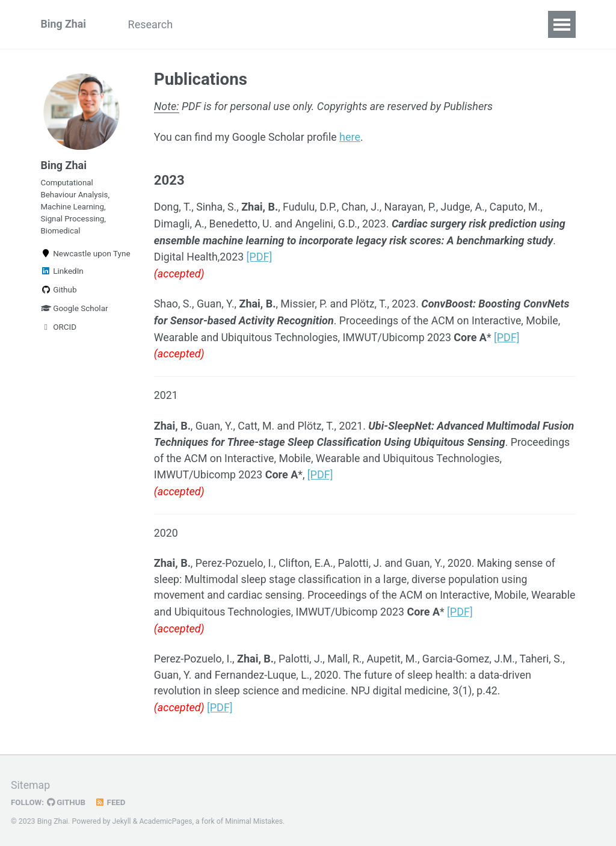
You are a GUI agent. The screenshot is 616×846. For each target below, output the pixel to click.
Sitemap (31, 783)
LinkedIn (62, 274)
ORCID (59, 330)
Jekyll (122, 819)
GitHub (67, 800)
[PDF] (261, 257)
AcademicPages (166, 819)
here (353, 137)
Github (59, 292)
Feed (111, 800)
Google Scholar (75, 311)
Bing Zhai (64, 24)
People (406, 24)
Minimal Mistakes (255, 819)
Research (152, 24)
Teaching (300, 24)
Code (356, 24)
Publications (226, 24)
